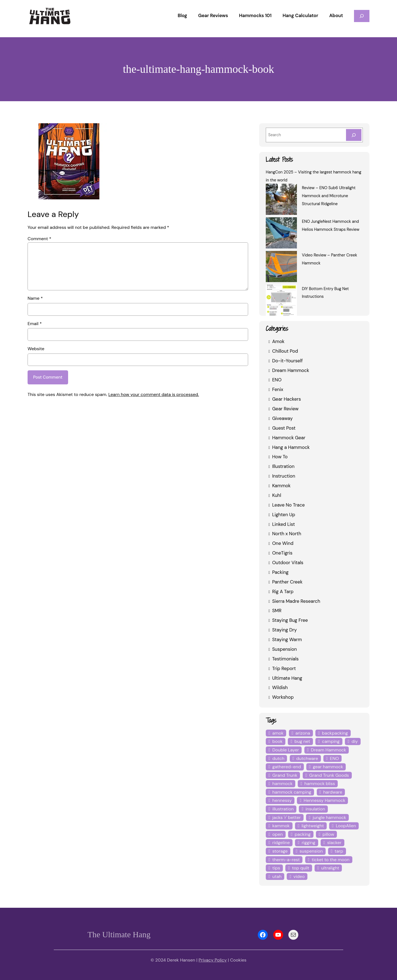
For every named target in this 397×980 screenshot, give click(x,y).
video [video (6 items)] (278, 876)
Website (36, 349)
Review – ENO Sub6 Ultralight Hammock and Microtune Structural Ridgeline (328, 196)
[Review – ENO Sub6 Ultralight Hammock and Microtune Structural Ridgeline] (281, 200)
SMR (277, 610)
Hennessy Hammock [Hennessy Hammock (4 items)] (324, 800)
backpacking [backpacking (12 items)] (334, 733)
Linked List (283, 524)
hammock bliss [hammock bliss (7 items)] (318, 784)
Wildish (280, 687)
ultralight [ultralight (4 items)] (327, 868)
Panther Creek (287, 582)
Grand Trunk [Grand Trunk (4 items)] (285, 775)
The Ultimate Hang (119, 935)
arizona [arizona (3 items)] (302, 733)
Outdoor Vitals (287, 562)
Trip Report (284, 668)
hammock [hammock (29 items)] (282, 784)
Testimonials (285, 659)
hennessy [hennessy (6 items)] (282, 800)
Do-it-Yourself (286, 361)
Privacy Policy (213, 960)
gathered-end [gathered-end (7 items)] (285, 767)
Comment (39, 239)
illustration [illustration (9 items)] (282, 809)
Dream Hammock (290, 370)
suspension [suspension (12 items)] (310, 851)
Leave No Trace (288, 505)
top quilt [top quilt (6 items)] (299, 868)
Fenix (278, 389)
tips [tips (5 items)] (276, 868)
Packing (280, 572)
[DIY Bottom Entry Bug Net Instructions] (281, 301)
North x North (286, 533)
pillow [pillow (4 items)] (327, 834)
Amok (278, 341)
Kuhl (277, 495)
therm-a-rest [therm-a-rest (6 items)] (284, 860)
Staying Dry (284, 630)
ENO (277, 380)
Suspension (284, 649)
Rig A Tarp (283, 591)
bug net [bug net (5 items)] (301, 741)
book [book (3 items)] (277, 741)
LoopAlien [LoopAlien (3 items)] (344, 826)
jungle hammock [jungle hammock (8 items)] (327, 817)
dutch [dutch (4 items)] (278, 758)
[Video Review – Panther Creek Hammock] (281, 267)
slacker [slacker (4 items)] (333, 843)
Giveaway (282, 418)
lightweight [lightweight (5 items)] (312, 826)
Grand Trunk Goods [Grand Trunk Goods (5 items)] (328, 775)
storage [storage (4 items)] (280, 851)
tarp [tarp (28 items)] (337, 851)
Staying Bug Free (290, 620)
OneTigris (282, 553)
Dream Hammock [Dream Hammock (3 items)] (328, 750)
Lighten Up (283, 514)
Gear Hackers (286, 399)
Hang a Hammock (291, 447)
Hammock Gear (288, 437)
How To (280, 456)
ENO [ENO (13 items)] (332, 758)
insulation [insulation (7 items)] (313, 809)
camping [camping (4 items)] (329, 741)
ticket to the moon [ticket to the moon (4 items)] (326, 860)
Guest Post (284, 428)
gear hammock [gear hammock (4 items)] (325, 767)
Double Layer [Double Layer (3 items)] (285, 750)
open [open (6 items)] (277, 834)
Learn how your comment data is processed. (149, 395)
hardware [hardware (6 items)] (330, 792)
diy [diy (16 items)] (352, 741)
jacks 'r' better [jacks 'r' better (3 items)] (286, 817)
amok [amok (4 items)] (278, 733)
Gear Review (285, 409)
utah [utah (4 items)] (351, 868)
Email (35, 324)
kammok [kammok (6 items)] (281, 826)
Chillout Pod (285, 351)
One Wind (282, 543)
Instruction (283, 476)
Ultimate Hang (287, 678)
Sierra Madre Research (296, 601)
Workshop (282, 697)
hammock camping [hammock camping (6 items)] (291, 792)
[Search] (354, 135)
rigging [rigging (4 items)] (308, 843)
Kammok (281, 485)
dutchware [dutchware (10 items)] (305, 758)
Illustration (283, 466)
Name (35, 298)
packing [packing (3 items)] (302, 834)
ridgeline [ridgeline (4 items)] (281, 843)
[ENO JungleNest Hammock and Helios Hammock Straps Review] (281, 234)
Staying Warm (287, 639)
